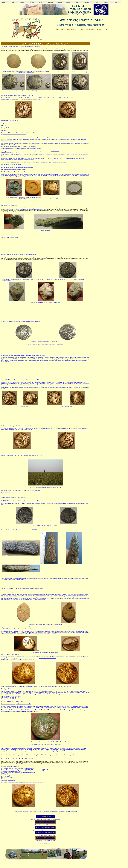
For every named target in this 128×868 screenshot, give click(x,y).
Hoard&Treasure (43, 139)
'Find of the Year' (55, 151)
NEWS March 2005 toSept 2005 (45, 822)
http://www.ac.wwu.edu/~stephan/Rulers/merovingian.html (16, 704)
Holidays (32, 2)
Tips (77, 2)
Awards (68, 2)
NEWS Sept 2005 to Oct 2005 (45, 817)
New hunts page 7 (39, 589)
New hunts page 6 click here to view (48, 658)
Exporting (50, 2)
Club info (106, 2)
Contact (115, 2)
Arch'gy (41, 2)
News (3, 2)
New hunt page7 (22, 497)
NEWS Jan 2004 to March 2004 (45, 838)
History (22, 2)
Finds (12, 2)
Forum (96, 2)
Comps (87, 2)
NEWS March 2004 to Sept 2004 (45, 833)
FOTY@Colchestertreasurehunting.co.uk (30, 162)
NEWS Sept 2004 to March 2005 (45, 827)
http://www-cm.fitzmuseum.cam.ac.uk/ (53, 708)
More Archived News (45, 843)
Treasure (60, 2)
